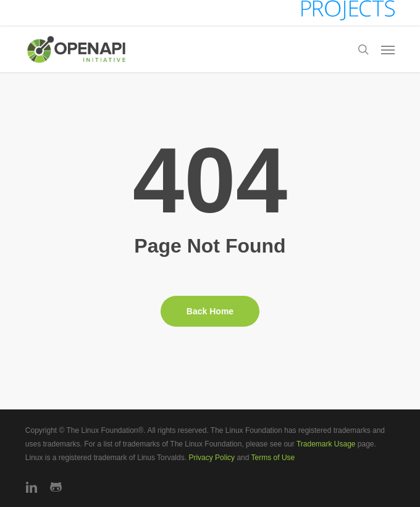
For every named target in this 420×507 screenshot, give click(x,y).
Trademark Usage (326, 444)
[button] (388, 49)
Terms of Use (273, 458)
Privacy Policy (212, 458)
